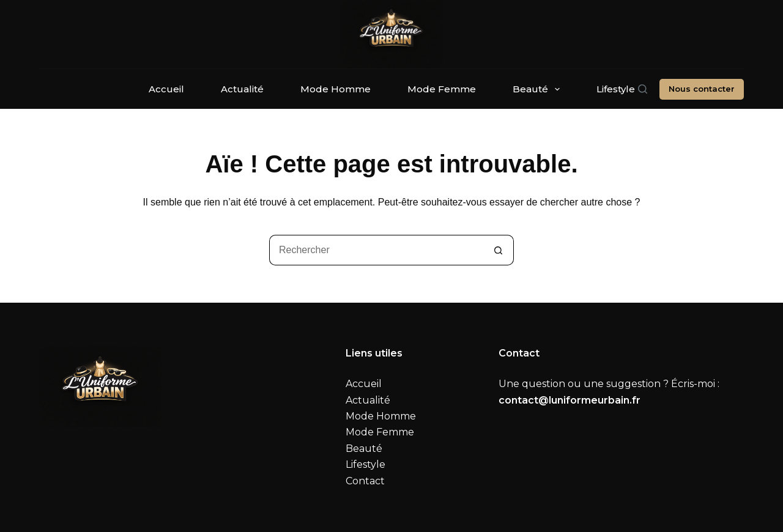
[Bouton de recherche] (499, 250)
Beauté (539, 89)
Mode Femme (442, 89)
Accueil (166, 89)
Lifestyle (616, 89)
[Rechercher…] (376, 250)
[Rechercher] (643, 89)
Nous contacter (702, 89)
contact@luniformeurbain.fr (570, 400)
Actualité (242, 89)
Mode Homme (336, 89)
